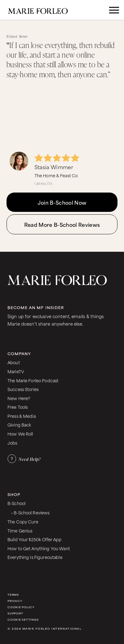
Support (15, 613)
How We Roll (20, 434)
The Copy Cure (23, 521)
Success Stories (23, 389)
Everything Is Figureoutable (35, 557)
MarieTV (16, 371)
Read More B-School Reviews (62, 224)
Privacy (15, 601)
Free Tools (18, 407)
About (14, 362)
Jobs (12, 443)
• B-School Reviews (30, 512)
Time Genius (20, 530)
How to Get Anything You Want (39, 548)
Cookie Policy (21, 607)
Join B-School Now (62, 202)
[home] (42, 10)
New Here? (19, 398)
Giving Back (19, 425)
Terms (13, 595)
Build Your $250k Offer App (35, 539)
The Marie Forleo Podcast (33, 380)
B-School (16, 503)
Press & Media (22, 416)
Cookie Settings (23, 620)
